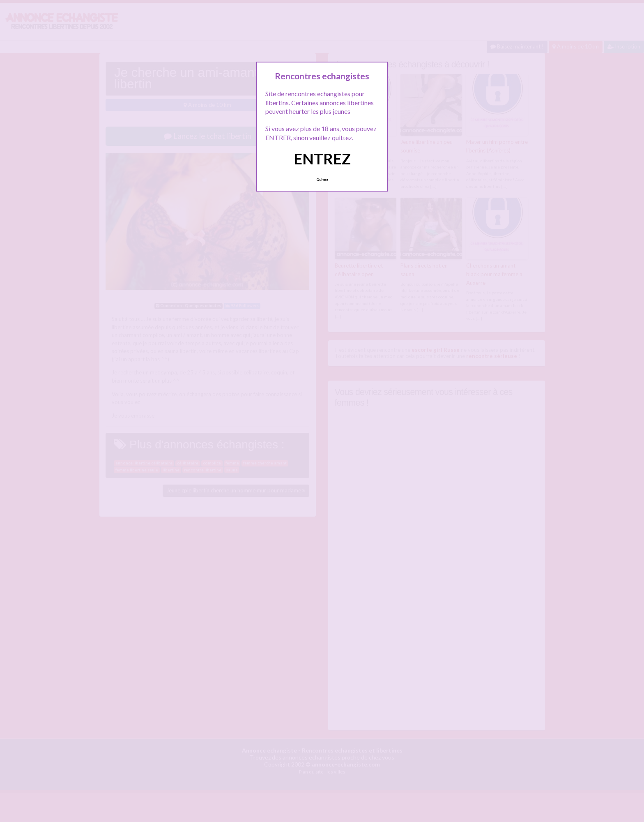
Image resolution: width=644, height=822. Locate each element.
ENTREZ (322, 159)
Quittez (322, 180)
